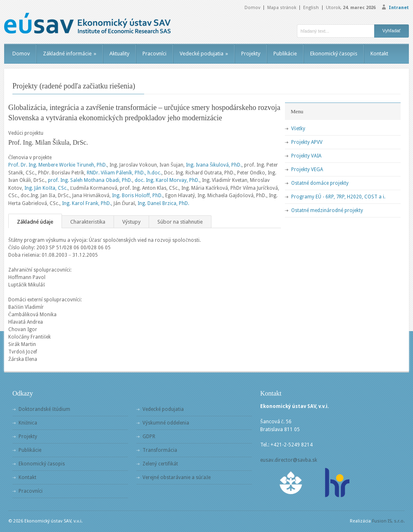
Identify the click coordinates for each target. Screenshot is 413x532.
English (311, 8)
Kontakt (379, 54)
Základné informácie (70, 54)
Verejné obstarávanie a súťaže (177, 477)
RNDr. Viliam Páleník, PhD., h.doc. (124, 173)
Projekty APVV (307, 142)
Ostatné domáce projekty (320, 183)
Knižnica (28, 423)
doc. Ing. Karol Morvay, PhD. (167, 180)
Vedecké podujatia (204, 54)
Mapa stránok (282, 8)
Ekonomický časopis (334, 54)
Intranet (399, 8)
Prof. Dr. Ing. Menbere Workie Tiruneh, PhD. (58, 165)
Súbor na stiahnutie (180, 222)
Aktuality (119, 54)
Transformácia (160, 450)
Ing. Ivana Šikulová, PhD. (214, 165)
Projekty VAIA (306, 156)
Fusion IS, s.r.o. (388, 521)
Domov (252, 8)
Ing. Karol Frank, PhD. (87, 203)
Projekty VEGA (307, 169)
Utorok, (351, 8)
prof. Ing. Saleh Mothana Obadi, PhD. (90, 180)
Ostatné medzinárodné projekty (327, 210)
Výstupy (131, 222)
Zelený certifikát (160, 464)
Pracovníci (154, 54)
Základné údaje (35, 222)
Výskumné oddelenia (166, 423)
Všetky (298, 129)
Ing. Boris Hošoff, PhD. (138, 196)
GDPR (149, 437)
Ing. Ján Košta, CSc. (46, 188)
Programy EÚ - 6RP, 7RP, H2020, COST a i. (338, 197)
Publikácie (285, 54)
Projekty (251, 54)
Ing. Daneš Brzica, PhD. (163, 203)
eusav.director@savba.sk (289, 460)
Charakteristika (88, 222)
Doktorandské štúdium (44, 409)
